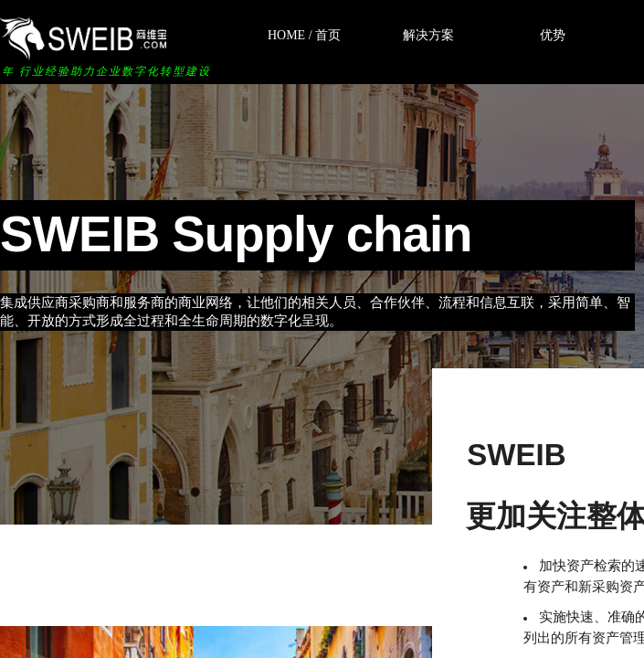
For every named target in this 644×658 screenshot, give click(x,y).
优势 (553, 35)
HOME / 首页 (304, 35)
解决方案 (428, 35)
